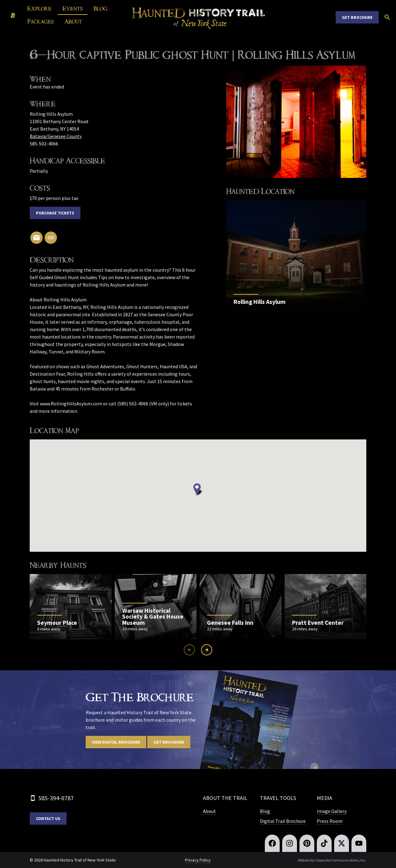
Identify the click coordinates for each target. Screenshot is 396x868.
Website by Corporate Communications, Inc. (332, 860)
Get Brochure (357, 17)
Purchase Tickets (55, 213)
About (73, 22)
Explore (39, 9)
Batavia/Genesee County (56, 136)
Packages (41, 22)
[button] (198, 489)
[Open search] (387, 17)
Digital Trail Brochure (283, 821)
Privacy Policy (198, 860)
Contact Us (48, 818)
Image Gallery (332, 811)
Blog (101, 9)
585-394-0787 (56, 798)
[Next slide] (207, 650)
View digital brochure (116, 742)
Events (73, 9)
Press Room (330, 821)
